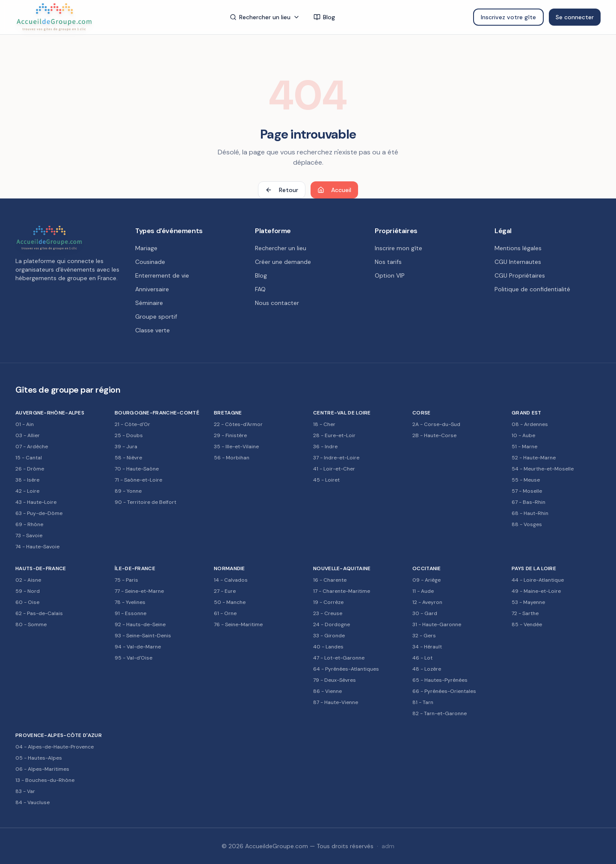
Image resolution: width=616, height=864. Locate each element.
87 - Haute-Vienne (336, 702)
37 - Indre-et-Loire (336, 458)
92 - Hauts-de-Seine (140, 624)
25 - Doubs (129, 435)
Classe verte (153, 330)
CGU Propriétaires (520, 275)
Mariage (146, 248)
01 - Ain (25, 424)
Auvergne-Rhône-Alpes (50, 413)
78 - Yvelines (130, 602)
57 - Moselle (527, 491)
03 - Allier (28, 435)
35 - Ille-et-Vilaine (236, 447)
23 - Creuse (328, 613)
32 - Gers (424, 636)
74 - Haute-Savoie (37, 547)
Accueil (334, 190)
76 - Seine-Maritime (238, 624)
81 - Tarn (423, 702)
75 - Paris (126, 580)
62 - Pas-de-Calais (39, 613)
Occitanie (427, 568)
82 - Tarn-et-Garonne (440, 713)
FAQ (260, 289)
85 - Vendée (527, 624)
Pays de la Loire (534, 568)
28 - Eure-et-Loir (334, 435)
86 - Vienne (327, 691)
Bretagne (228, 413)
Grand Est (527, 413)
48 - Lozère (427, 669)
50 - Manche (230, 602)
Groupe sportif (156, 317)
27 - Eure (225, 591)
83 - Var (25, 791)
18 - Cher (324, 424)
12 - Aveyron (427, 602)
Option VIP (390, 275)
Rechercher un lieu (265, 17)
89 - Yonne (128, 491)
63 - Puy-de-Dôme (39, 513)
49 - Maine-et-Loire (536, 591)
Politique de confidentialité (532, 289)
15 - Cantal (29, 458)
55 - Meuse (526, 480)
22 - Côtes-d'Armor (238, 424)
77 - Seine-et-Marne (139, 591)
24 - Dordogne (332, 624)
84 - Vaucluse (33, 802)
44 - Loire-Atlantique (538, 580)
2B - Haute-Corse (434, 435)
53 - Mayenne (528, 602)
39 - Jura (126, 447)
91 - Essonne (130, 613)
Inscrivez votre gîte (508, 17)
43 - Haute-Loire (36, 502)
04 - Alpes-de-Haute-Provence (55, 747)
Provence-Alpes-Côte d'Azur (59, 735)
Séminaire (149, 303)
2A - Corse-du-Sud (436, 424)
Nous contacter (277, 303)
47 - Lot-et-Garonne (339, 658)
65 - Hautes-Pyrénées (440, 680)
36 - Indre (325, 447)
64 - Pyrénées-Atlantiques (346, 669)
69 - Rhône (29, 524)
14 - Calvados (231, 580)
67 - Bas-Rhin (529, 502)
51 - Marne (524, 447)
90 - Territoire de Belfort (145, 502)
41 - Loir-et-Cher (334, 469)
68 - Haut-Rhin (530, 513)
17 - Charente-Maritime (342, 591)
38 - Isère (27, 480)
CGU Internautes (518, 262)
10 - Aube (523, 435)
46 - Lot (422, 658)
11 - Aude (423, 591)
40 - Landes (328, 647)
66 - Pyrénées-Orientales (444, 691)
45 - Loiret (326, 480)
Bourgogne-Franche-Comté (157, 413)
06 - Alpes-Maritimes (42, 769)
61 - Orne (225, 613)
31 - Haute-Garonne (437, 624)
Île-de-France (135, 568)
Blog (324, 17)
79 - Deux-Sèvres (335, 680)
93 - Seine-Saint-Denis (143, 636)
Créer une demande (283, 262)
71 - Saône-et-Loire (138, 480)
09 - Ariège (426, 580)
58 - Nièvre (128, 458)
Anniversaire (152, 289)
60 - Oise (27, 602)
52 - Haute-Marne (534, 458)
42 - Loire (27, 491)
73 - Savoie (29, 536)
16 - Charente (330, 580)
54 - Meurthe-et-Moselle (543, 469)
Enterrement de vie (162, 275)
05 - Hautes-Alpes (39, 758)
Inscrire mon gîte (398, 248)
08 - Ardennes (530, 424)
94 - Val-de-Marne (138, 647)
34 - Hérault (427, 647)
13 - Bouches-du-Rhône (45, 780)
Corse (422, 413)
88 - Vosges (527, 524)
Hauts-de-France (41, 568)
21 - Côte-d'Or (132, 424)
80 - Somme (31, 624)
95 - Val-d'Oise (133, 658)
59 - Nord (28, 591)
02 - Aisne (28, 580)
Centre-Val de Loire (342, 413)
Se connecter (575, 17)
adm (388, 846)
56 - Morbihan (232, 458)
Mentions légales (518, 248)
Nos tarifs (388, 262)
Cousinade (150, 262)
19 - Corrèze (328, 602)
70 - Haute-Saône (137, 469)
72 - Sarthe (525, 613)
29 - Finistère (230, 435)
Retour (282, 190)
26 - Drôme (30, 469)
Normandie (230, 568)
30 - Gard (425, 613)
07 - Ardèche (32, 447)
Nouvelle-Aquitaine (342, 568)
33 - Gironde (329, 636)
